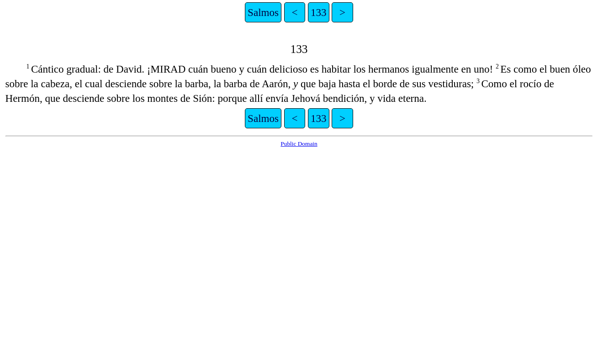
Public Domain (299, 144)
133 (319, 12)
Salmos (263, 12)
